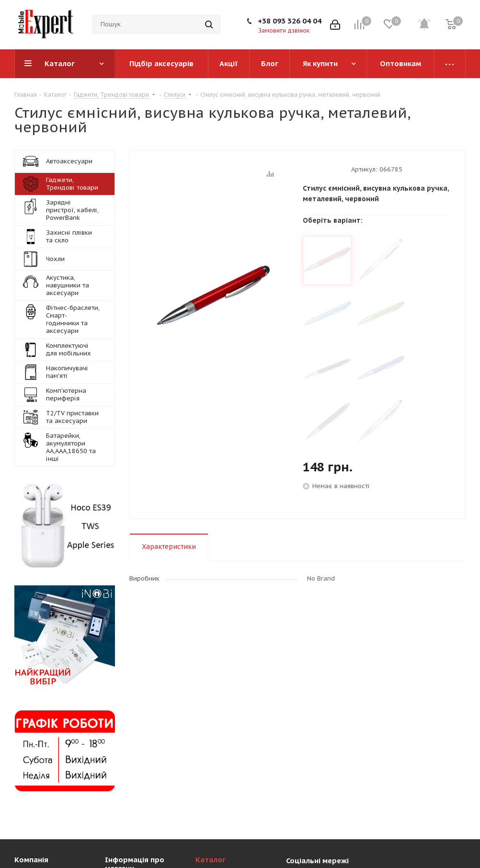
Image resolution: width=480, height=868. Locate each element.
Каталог (211, 860)
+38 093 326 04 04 (290, 21)
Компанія (31, 860)
